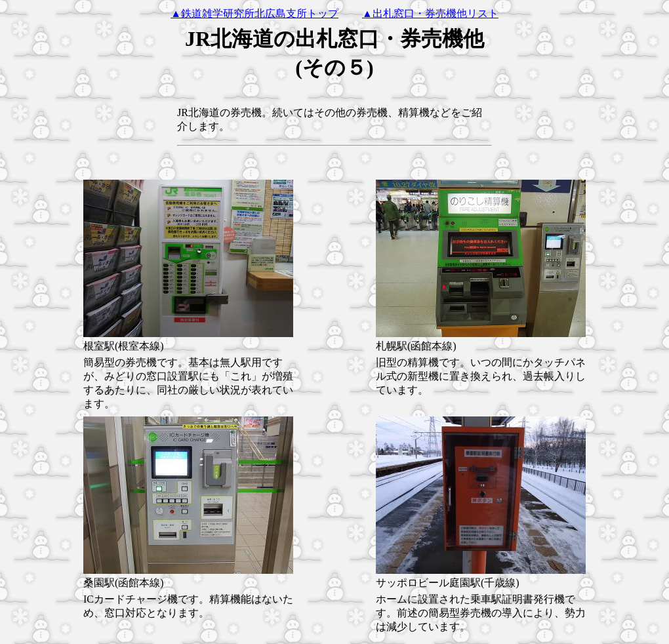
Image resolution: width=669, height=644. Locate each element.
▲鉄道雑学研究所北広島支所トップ (254, 13)
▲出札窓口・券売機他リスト (430, 13)
